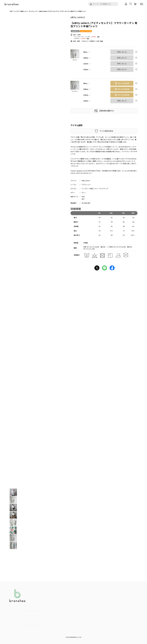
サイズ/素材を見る (106, 131)
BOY (83, 199)
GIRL (83, 197)
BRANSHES (73, 637)
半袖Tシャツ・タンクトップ (99, 189)
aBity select (78, 17)
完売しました (122, 52)
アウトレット (86, 185)
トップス (85, 189)
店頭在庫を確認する (106, 111)
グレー (84, 193)
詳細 (98, 37)
